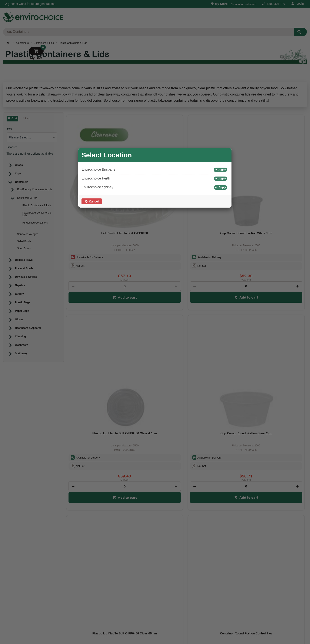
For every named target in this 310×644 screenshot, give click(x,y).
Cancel (94, 201)
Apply (222, 170)
